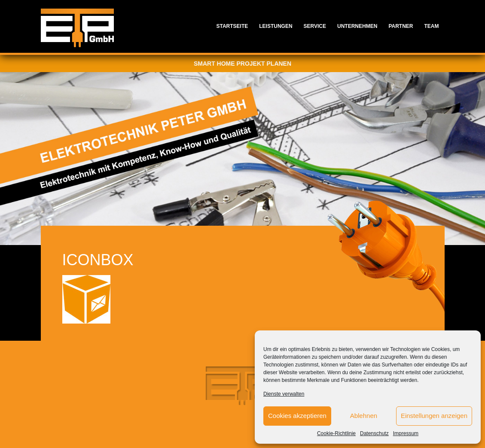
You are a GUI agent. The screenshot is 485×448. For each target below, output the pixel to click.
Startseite (232, 26)
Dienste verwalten (284, 394)
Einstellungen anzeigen (434, 416)
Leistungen (276, 26)
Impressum (406, 433)
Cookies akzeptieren (297, 416)
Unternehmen (357, 26)
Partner (401, 26)
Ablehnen (364, 416)
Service (315, 26)
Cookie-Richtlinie (336, 433)
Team (432, 26)
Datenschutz (374, 433)
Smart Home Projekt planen (242, 64)
